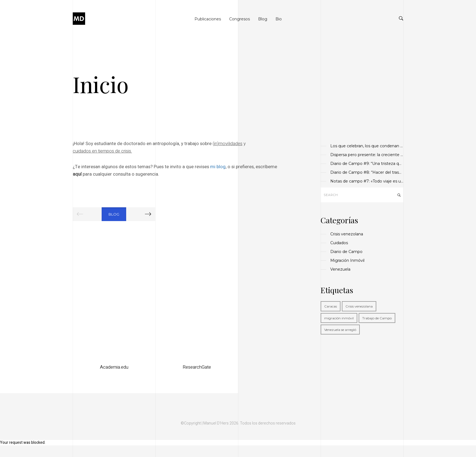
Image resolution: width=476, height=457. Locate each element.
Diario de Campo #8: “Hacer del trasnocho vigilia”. (367, 172)
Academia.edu (114, 367)
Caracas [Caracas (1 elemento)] (331, 306)
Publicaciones (208, 19)
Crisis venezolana (347, 234)
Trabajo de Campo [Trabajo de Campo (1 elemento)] (377, 318)
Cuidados (339, 243)
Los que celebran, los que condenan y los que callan (367, 146)
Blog (263, 19)
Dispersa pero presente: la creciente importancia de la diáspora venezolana (367, 155)
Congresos (240, 19)
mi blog (218, 167)
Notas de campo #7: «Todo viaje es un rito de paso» (367, 181)
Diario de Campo (346, 252)
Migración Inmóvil (347, 260)
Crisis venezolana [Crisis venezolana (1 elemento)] (359, 306)
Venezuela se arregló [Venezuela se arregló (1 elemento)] (340, 330)
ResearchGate (197, 367)
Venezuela (340, 269)
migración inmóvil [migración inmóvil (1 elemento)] (339, 318)
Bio (279, 19)
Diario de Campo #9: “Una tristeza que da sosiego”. (367, 164)
